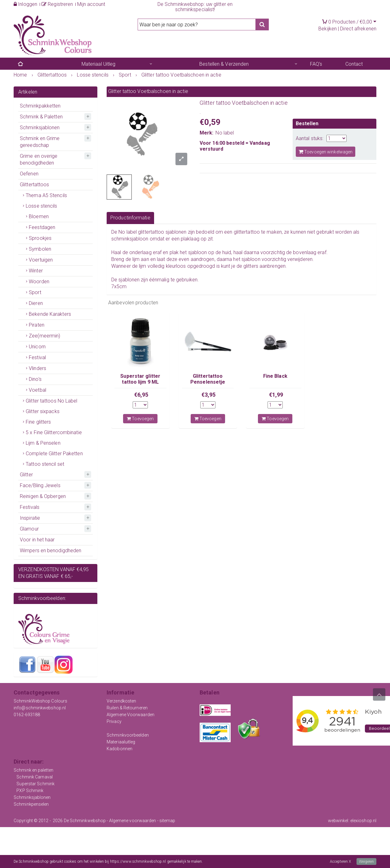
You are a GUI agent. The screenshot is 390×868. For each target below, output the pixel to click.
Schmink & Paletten (41, 117)
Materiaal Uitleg (99, 64)
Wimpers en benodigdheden (51, 551)
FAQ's (316, 64)
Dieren (36, 303)
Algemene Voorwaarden (131, 715)
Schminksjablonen (40, 128)
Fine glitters (38, 422)
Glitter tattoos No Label (51, 401)
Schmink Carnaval (35, 777)
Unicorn (37, 347)
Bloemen (39, 216)
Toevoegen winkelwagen (326, 152)
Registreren (57, 4)
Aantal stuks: (310, 138)
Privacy (114, 721)
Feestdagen (42, 227)
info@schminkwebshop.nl (40, 708)
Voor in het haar (37, 540)
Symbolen (40, 249)
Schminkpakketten (40, 106)
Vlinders (38, 368)
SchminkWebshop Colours (40, 701)
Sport (35, 292)
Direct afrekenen (358, 29)
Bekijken (328, 29)
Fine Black (275, 376)
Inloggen (25, 4)
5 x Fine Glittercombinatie (54, 432)
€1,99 (276, 395)
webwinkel (338, 821)
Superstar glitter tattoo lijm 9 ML (140, 379)
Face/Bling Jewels (40, 485)
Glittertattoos (34, 185)
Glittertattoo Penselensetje (208, 379)
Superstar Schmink (35, 784)
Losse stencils (41, 206)
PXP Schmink (30, 791)
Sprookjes (40, 238)
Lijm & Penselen (43, 443)
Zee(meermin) (44, 336)
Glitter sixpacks (43, 411)
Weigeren (366, 861)
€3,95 (209, 395)
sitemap (167, 821)
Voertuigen (41, 260)
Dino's (35, 379)
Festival (37, 357)
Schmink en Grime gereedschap (40, 142)
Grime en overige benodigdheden (39, 159)
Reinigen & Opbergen (43, 496)
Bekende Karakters (50, 314)
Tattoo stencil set (45, 464)
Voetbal (38, 390)
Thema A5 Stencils (46, 195)
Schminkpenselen (31, 804)
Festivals (30, 507)
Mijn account (91, 4)
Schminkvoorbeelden (128, 735)
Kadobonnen (120, 749)
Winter (36, 271)
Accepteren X (340, 861)
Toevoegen (140, 419)
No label (225, 133)
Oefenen (29, 174)
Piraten (37, 325)
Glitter (26, 475)
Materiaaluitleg (121, 742)
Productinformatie (130, 218)
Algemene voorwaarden (133, 821)
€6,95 (141, 395)
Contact (354, 64)
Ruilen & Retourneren (127, 708)
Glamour (29, 529)
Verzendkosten (121, 701)
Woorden (39, 282)
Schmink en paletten (33, 770)
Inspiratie (30, 518)
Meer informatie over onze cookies (231, 861)
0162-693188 (27, 715)
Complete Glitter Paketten (54, 454)
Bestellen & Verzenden (224, 64)
